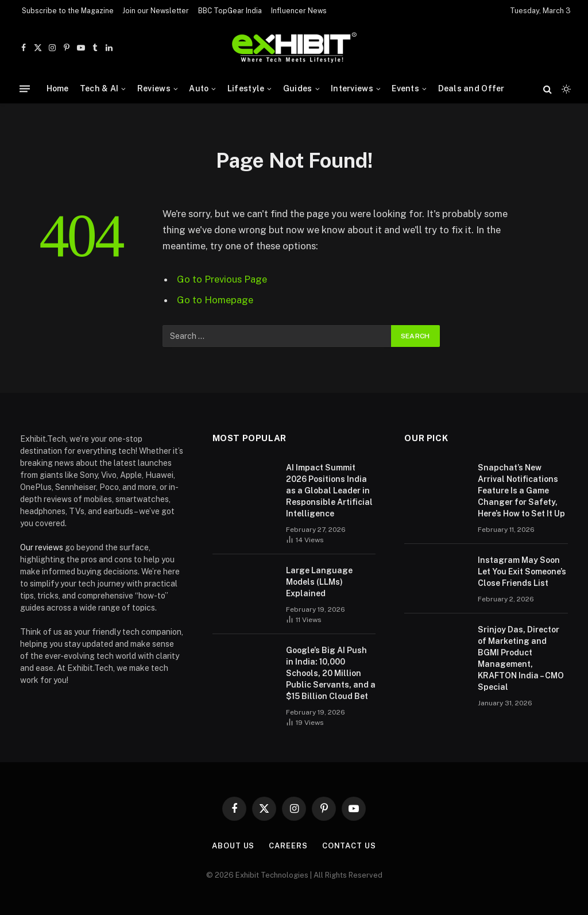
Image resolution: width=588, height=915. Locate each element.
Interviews (352, 88)
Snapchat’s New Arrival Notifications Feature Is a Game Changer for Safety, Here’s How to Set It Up (521, 491)
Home (58, 88)
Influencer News (299, 11)
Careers (288, 846)
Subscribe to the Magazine (68, 11)
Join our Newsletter (156, 11)
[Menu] (25, 89)
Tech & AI (99, 88)
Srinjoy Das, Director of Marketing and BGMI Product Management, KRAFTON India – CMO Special (521, 658)
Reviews (154, 88)
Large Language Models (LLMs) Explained (319, 582)
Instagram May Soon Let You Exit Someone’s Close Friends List (522, 572)
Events (405, 88)
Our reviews (42, 547)
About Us (233, 846)
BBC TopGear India (230, 11)
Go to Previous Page (222, 279)
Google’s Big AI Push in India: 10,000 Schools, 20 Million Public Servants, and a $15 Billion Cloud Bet (331, 673)
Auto (199, 88)
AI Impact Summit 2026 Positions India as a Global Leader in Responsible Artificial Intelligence (329, 491)
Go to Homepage (215, 300)
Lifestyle (246, 88)
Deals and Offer (471, 88)
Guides (298, 88)
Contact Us (349, 846)
